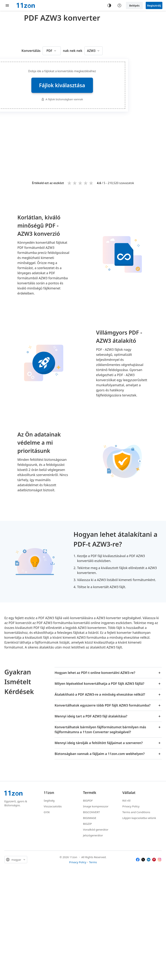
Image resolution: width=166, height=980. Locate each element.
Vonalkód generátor (96, 829)
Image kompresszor (96, 806)
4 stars (86, 183)
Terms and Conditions (136, 812)
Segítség (49, 800)
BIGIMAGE (90, 818)
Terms (93, 862)
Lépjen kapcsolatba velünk (139, 818)
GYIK (47, 812)
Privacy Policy (131, 806)
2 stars (75, 183)
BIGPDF (88, 800)
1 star (70, 183)
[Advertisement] (98, 141)
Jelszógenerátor (93, 835)
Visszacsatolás (53, 806)
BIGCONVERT (91, 812)
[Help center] (119, 5)
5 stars (91, 183)
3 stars (80, 183)
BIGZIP (87, 824)
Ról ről (126, 800)
